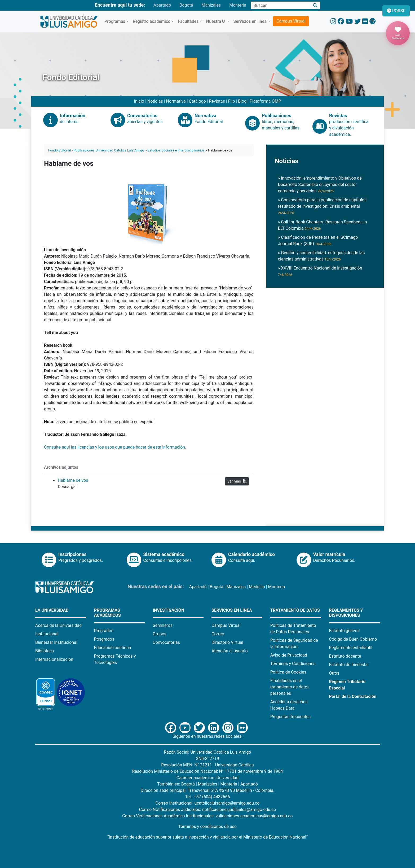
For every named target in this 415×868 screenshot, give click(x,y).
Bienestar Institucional (56, 642)
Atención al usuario (230, 651)
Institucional (47, 634)
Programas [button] (115, 21)
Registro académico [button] (152, 21)
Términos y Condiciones (293, 664)
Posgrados (104, 639)
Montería (238, 5)
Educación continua (113, 648)
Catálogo (197, 101)
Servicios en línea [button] (251, 21)
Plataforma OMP (265, 101)
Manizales (211, 5)
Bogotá (186, 5)
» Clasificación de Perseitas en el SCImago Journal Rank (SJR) (318, 240)
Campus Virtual (291, 21)
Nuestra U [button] (216, 21)
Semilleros (163, 625)
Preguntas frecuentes (290, 717)
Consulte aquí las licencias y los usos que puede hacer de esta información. (116, 447)
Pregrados (104, 631)
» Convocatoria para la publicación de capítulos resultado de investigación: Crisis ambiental (322, 206)
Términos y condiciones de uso (207, 826)
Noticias (155, 101)
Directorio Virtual (227, 642)
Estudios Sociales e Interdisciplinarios (176, 150)
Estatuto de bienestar (349, 665)
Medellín (257, 587)
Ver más (237, 481)
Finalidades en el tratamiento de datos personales (290, 687)
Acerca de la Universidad (58, 625)
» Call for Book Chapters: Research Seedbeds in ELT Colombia (323, 225)
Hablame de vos (73, 480)
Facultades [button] (188, 21)
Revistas (217, 101)
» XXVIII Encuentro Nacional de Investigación (320, 271)
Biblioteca (45, 651)
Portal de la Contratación (353, 696)
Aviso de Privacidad (289, 655)
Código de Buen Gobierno (353, 639)
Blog (242, 101)
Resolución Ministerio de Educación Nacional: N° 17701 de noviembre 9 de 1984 (208, 771)
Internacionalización (54, 659)
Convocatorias (166, 642)
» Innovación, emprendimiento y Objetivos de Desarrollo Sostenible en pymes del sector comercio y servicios (320, 185)
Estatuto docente (345, 656)
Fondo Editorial (59, 150)
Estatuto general (344, 631)
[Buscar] (315, 5)
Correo (218, 634)
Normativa (176, 101)
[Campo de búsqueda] (280, 5)
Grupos (160, 634)
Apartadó (162, 5)
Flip (232, 101)
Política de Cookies (288, 672)
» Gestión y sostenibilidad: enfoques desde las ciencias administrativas (321, 256)
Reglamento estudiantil (351, 648)
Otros (334, 673)
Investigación (168, 610)
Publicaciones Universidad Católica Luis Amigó (109, 150)
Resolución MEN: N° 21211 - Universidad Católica (207, 765)
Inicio (139, 101)
